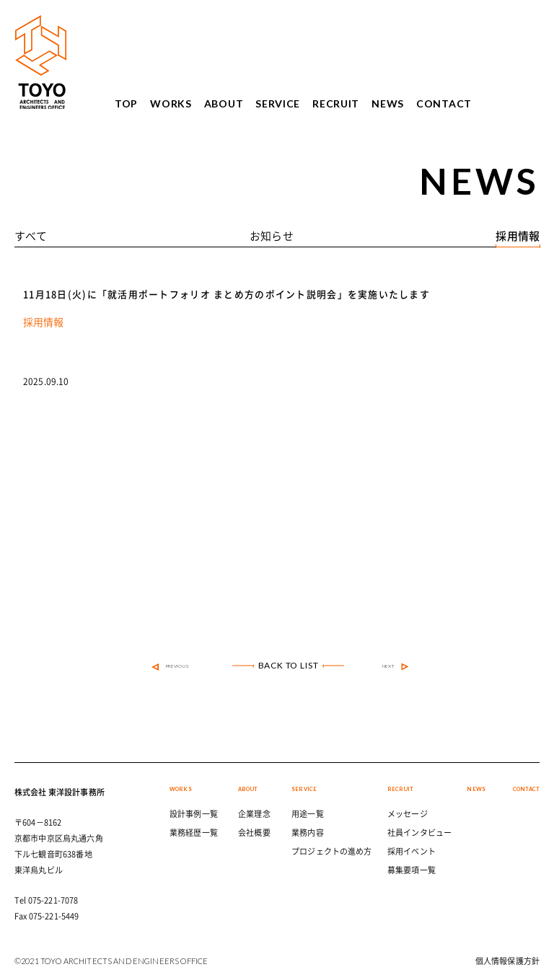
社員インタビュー (419, 833)
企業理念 (254, 814)
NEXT (396, 667)
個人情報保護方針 (507, 961)
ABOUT (224, 104)
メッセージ (408, 814)
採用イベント (412, 851)
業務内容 (308, 833)
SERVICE (278, 104)
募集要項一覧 (412, 870)
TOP (126, 104)
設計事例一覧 (194, 814)
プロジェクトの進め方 (332, 851)
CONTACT (444, 104)
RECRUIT (336, 104)
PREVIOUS (170, 667)
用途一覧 (308, 814)
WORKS (171, 104)
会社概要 (254, 833)
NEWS (388, 104)
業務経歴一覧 (194, 833)
